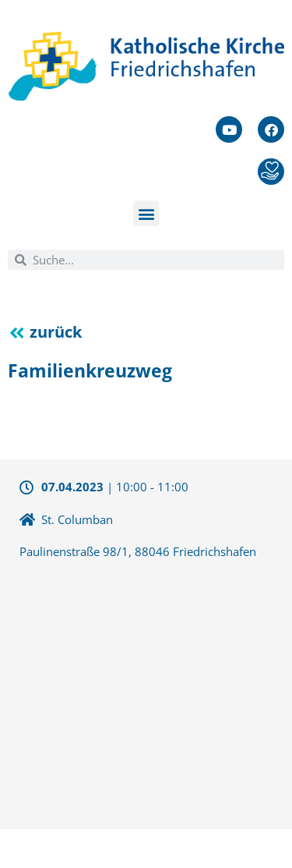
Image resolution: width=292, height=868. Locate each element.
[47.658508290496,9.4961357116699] (146, 693)
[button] (146, 213)
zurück (56, 332)
